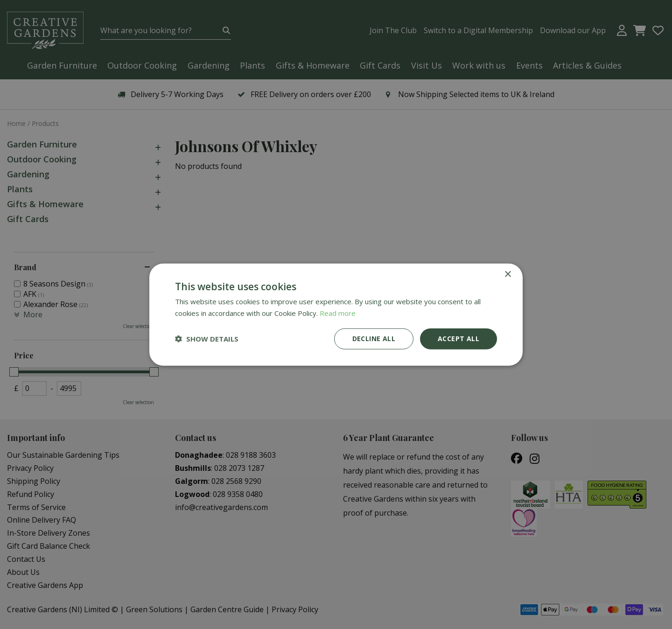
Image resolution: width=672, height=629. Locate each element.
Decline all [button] (374, 339)
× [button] (507, 275)
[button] (207, 339)
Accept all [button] (458, 339)
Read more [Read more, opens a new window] (338, 313)
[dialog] (336, 314)
